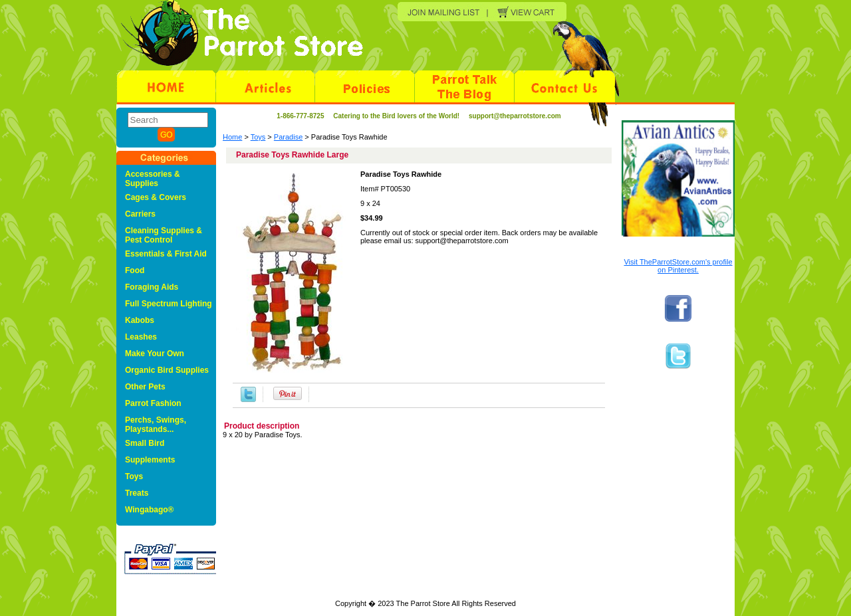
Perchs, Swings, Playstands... (156, 425)
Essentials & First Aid (166, 254)
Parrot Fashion (153, 403)
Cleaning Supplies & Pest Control (164, 235)
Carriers (140, 214)
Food (135, 270)
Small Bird (145, 443)
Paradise (288, 137)
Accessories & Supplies (153, 179)
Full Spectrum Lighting (169, 304)
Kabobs (140, 320)
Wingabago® (149, 510)
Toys (258, 137)
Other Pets (145, 387)
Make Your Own (155, 354)
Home (232, 137)
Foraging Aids (152, 287)
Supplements (150, 460)
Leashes (141, 337)
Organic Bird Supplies (167, 370)
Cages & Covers (156, 197)
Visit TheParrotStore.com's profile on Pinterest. (678, 266)
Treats (137, 493)
